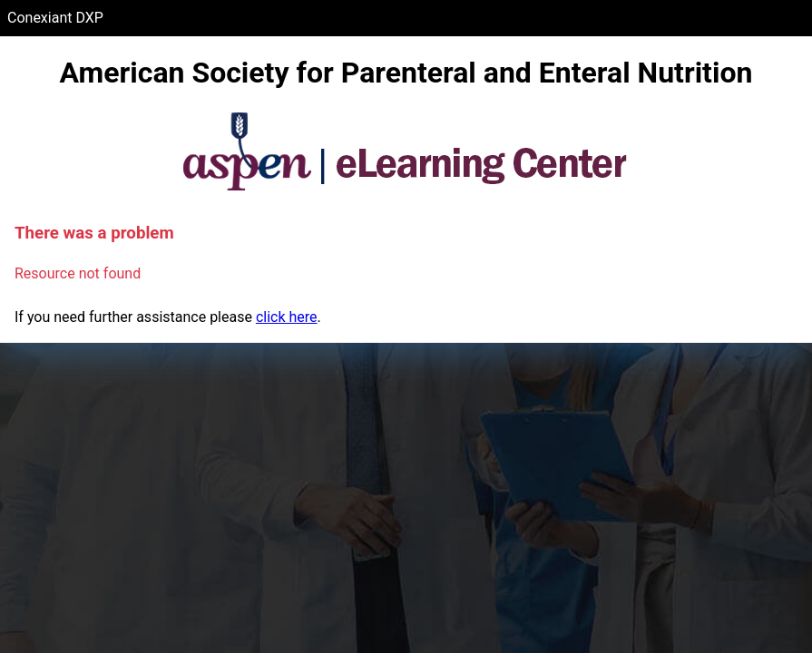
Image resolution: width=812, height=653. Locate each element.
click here (287, 317)
